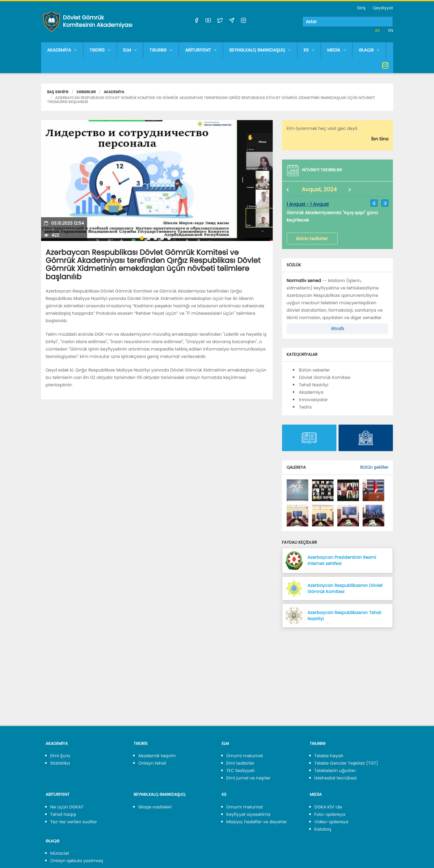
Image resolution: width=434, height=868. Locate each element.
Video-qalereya (331, 822)
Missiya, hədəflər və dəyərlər (257, 822)
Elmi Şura (60, 756)
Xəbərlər (86, 92)
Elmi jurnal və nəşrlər (249, 778)
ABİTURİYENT (201, 50)
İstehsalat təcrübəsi (336, 778)
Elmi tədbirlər (240, 763)
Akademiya (114, 92)
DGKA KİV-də (328, 807)
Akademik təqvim (157, 756)
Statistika (60, 763)
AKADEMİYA (62, 50)
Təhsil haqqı (63, 814)
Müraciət (60, 853)
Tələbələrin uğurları (335, 770)
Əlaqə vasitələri (155, 807)
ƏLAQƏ (369, 50)
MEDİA (337, 50)
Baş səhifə (58, 92)
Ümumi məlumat (245, 756)
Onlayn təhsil (152, 763)
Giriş (361, 8)
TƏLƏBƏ (161, 50)
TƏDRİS (100, 50)
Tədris (305, 407)
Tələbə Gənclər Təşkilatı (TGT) (346, 763)
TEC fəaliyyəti (241, 770)
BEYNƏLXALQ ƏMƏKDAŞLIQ (260, 50)
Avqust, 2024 (319, 190)
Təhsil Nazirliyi (314, 385)
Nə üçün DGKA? (67, 807)
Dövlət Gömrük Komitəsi (325, 377)
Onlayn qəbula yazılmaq (77, 861)
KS (309, 50)
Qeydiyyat (383, 8)
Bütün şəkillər (374, 467)
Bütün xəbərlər (314, 370)
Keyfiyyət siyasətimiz (249, 814)
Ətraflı (337, 329)
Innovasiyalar (314, 400)
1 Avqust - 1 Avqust (308, 204)
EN (391, 30)
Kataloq (323, 829)
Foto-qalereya (330, 814)
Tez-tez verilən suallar (74, 822)
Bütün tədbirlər (312, 239)
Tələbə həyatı (329, 756)
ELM (130, 50)
